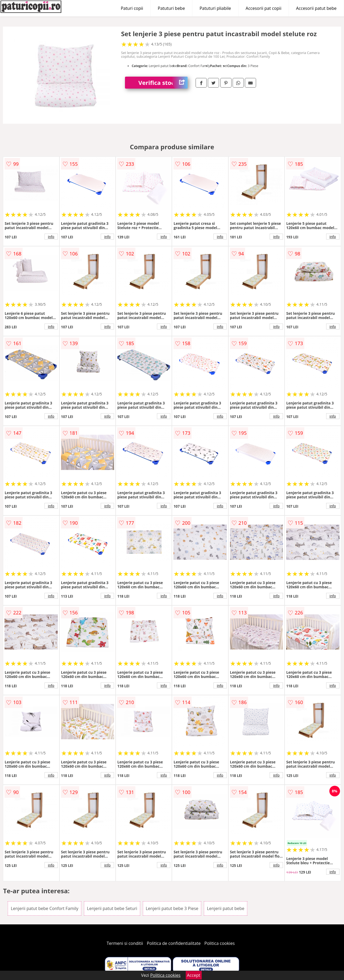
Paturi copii (132, 8)
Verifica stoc (163, 83)
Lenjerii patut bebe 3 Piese (172, 908)
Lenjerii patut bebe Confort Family (44, 908)
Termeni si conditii (125, 943)
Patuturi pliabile (215, 8)
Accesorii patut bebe (316, 8)
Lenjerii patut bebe (226, 908)
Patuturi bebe (171, 8)
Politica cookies (220, 943)
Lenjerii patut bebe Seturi (112, 908)
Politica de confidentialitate (174, 943)
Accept (194, 975)
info (51, 237)
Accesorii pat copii (264, 8)
